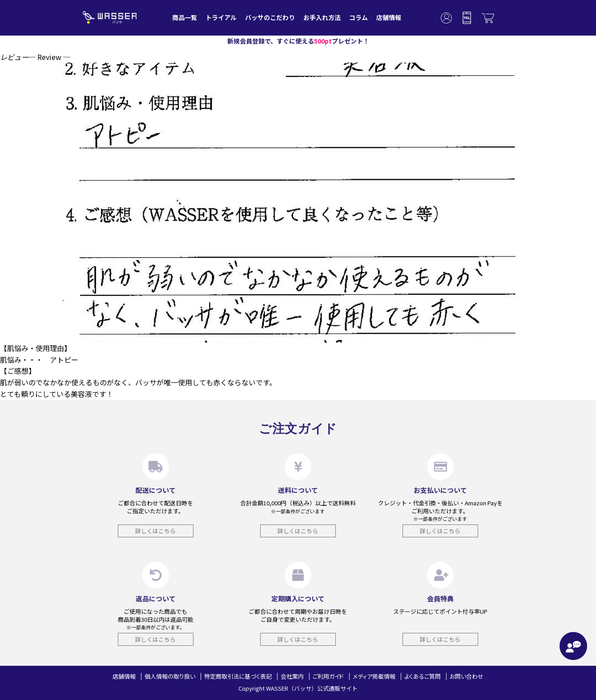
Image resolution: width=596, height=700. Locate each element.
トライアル (221, 17)
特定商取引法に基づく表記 (238, 676)
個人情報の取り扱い (170, 676)
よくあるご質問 (423, 676)
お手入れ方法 (322, 17)
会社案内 (292, 676)
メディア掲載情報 (374, 676)
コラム (358, 17)
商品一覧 (185, 17)
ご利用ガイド (328, 676)
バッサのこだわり (270, 17)
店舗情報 (389, 17)
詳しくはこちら (155, 531)
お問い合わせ (467, 676)
